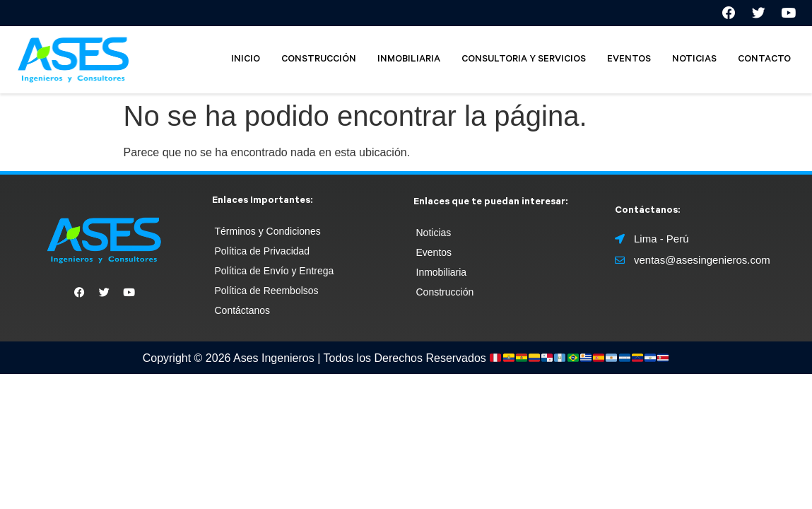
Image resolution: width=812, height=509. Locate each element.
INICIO (246, 61)
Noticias (434, 234)
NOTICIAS (694, 61)
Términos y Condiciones (268, 233)
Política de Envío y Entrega (275, 273)
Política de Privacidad (263, 253)
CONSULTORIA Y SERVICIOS (524, 61)
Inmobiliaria (442, 274)
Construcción (445, 293)
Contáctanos (243, 312)
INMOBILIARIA (409, 61)
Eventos (434, 254)
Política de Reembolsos (267, 293)
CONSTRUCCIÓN (319, 61)
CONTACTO (764, 61)
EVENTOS (629, 61)
